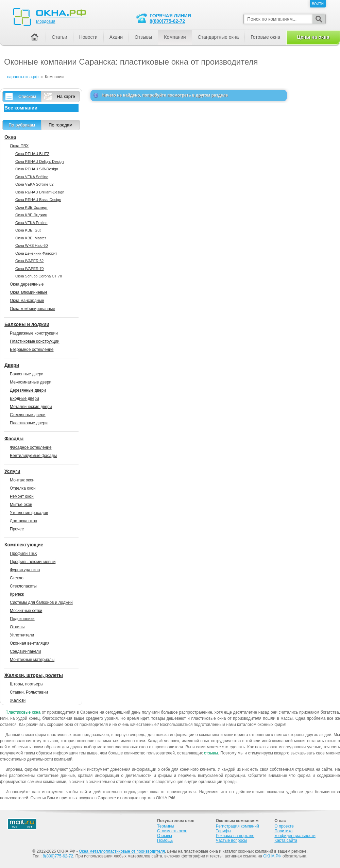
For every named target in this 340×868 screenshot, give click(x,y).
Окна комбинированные (32, 309)
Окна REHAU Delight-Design (39, 161)
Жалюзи (18, 700)
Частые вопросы (232, 840)
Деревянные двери (28, 390)
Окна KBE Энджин (31, 215)
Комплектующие (24, 545)
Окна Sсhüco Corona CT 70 (39, 276)
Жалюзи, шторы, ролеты (34, 675)
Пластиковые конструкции (35, 341)
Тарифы (224, 831)
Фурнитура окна (25, 570)
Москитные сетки (26, 611)
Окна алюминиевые (29, 292)
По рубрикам (22, 125)
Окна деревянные (27, 284)
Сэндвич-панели (26, 651)
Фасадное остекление (31, 447)
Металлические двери (31, 407)
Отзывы (143, 37)
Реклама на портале (235, 836)
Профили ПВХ (23, 554)
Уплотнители (22, 635)
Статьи (59, 37)
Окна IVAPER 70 (29, 269)
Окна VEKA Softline (32, 177)
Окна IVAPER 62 (29, 261)
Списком (27, 96)
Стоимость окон (172, 831)
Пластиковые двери (29, 423)
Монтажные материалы (32, 660)
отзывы (211, 753)
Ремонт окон (22, 496)
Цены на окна (313, 37)
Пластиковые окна (23, 712)
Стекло (17, 578)
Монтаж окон (22, 480)
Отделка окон (23, 488)
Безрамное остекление (32, 350)
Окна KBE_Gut (28, 230)
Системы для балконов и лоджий (41, 602)
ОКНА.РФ (272, 856)
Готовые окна (265, 37)
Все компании (21, 108)
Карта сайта (286, 840)
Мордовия (46, 21)
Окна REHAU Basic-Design (38, 200)
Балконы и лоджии (27, 324)
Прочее (17, 529)
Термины (166, 826)
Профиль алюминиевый (33, 562)
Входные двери (24, 398)
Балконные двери (27, 374)
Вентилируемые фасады (33, 456)
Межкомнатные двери (31, 382)
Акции (116, 37)
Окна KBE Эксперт (31, 207)
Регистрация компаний (237, 826)
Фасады (14, 439)
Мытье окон (21, 505)
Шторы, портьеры (27, 684)
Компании (175, 37)
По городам (61, 125)
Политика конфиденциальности (295, 833)
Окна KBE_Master (31, 238)
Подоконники (22, 619)
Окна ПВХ (19, 146)
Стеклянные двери (28, 415)
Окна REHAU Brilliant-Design (40, 192)
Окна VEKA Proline (31, 223)
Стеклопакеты (23, 586)
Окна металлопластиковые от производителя (122, 851)
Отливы (17, 627)
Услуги (12, 471)
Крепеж (17, 594)
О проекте (284, 826)
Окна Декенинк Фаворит (36, 253)
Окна (10, 137)
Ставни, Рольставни (29, 692)
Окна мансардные (27, 301)
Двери (12, 365)
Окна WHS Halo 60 (31, 245)
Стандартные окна (218, 37)
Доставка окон (23, 521)
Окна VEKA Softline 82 (34, 184)
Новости (88, 37)
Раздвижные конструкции (34, 333)
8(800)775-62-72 (167, 21)
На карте (66, 96)
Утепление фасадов (29, 513)
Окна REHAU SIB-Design (37, 169)
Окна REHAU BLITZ (32, 154)
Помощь (165, 840)
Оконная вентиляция (30, 643)
